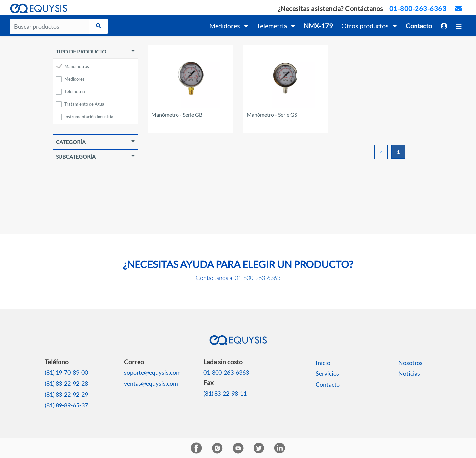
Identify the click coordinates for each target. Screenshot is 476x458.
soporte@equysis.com (152, 372)
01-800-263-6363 (418, 8)
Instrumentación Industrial (89, 117)
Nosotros (411, 363)
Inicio (323, 363)
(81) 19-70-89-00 (66, 372)
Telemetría (75, 91)
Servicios (327, 373)
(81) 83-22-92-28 (66, 383)
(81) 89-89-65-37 (66, 405)
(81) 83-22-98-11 (225, 393)
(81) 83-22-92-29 (66, 394)
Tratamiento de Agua (84, 104)
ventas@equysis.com (151, 383)
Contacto (328, 384)
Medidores (75, 79)
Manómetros (77, 66)
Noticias (409, 373)
